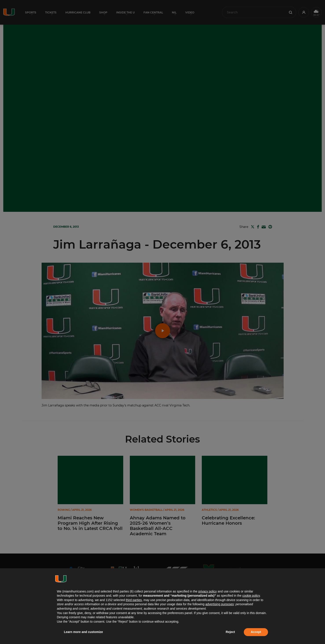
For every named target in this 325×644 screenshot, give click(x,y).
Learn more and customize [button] (84, 632)
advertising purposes (219, 604)
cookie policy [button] (251, 596)
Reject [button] (230, 632)
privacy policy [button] (207, 591)
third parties (134, 600)
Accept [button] (256, 632)
